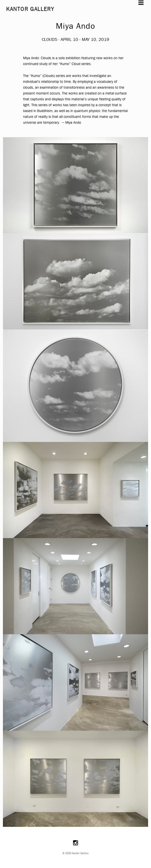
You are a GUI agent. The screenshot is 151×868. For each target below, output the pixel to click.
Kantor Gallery (30, 9)
